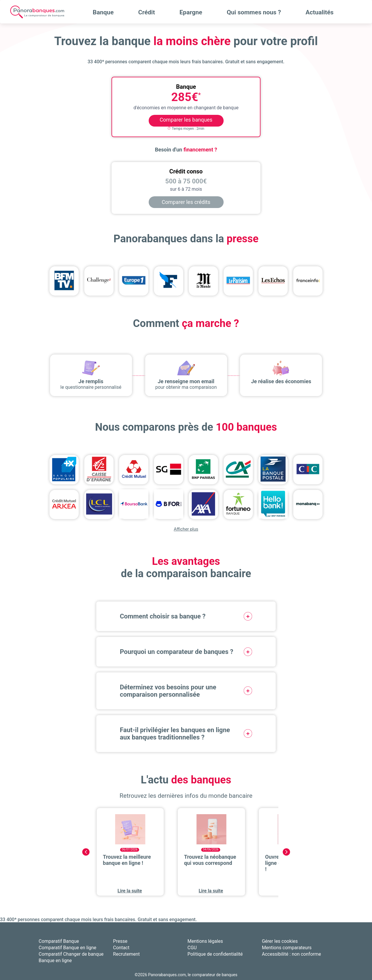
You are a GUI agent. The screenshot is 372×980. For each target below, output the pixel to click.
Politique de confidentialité (215, 954)
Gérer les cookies (280, 941)
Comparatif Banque (59, 941)
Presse (120, 941)
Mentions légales (205, 941)
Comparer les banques (186, 120)
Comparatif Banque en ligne (67, 948)
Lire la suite (130, 891)
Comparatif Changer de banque (71, 954)
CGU (192, 948)
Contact (121, 948)
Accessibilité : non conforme (292, 954)
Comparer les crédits (186, 202)
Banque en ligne (55, 961)
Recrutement (126, 954)
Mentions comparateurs (287, 948)
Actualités (320, 12)
